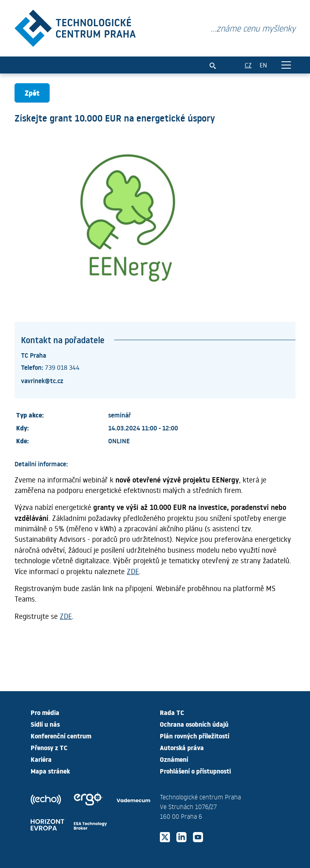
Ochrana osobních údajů (194, 724)
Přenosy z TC (49, 747)
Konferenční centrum (61, 736)
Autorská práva (182, 747)
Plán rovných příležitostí (195, 736)
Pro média (45, 712)
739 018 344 (62, 367)
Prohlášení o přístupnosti (195, 771)
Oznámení (174, 759)
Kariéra (41, 759)
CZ (248, 65)
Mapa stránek (50, 771)
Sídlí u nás (45, 724)
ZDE (133, 571)
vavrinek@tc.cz (42, 380)
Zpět (32, 93)
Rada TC (172, 712)
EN (263, 65)
